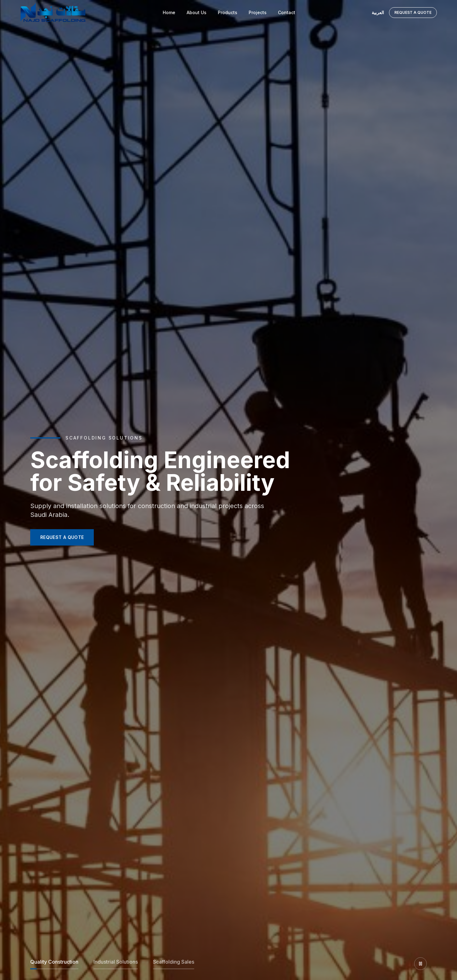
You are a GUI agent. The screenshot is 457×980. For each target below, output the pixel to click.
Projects (258, 12)
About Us (197, 12)
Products (228, 12)
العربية (378, 12)
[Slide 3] (174, 964)
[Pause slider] (420, 964)
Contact (287, 12)
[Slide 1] (54, 964)
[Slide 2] (116, 964)
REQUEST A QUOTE (62, 537)
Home (169, 12)
